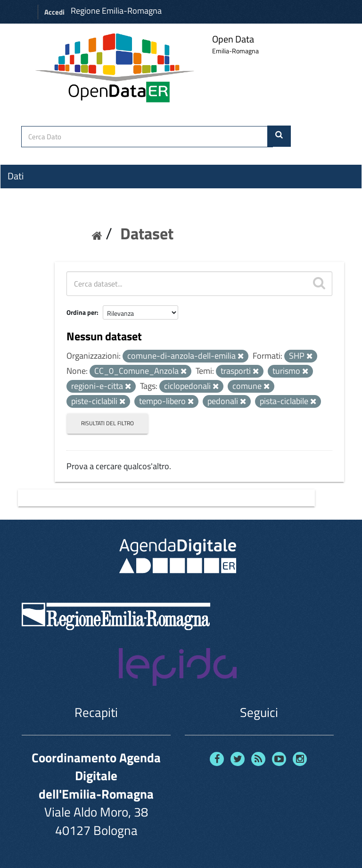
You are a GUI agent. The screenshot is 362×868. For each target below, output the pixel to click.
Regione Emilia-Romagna (116, 11)
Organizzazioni (36, 193)
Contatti (24, 246)
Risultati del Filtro (107, 423)
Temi (17, 210)
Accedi (54, 12)
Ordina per (82, 312)
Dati (16, 176)
